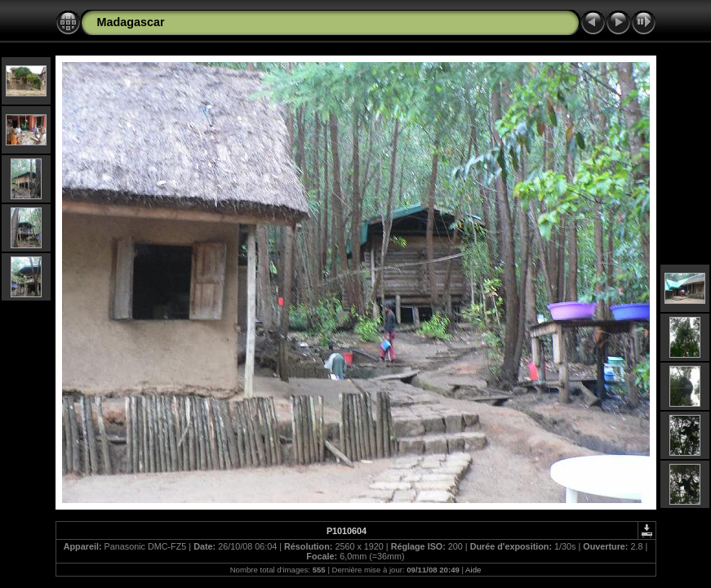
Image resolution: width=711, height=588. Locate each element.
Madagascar (131, 22)
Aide (473, 570)
